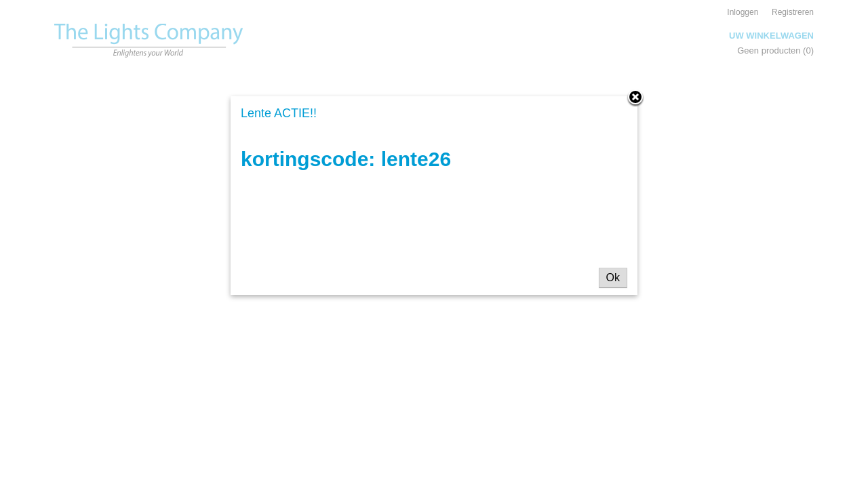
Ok (613, 278)
